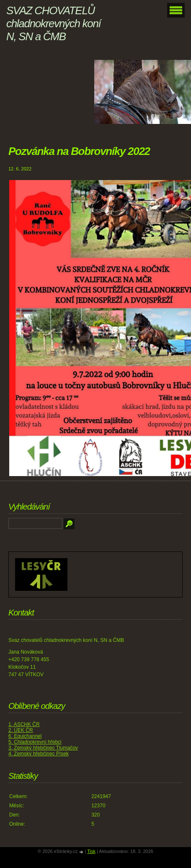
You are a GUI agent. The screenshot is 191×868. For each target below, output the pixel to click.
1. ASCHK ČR (24, 724)
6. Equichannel (25, 736)
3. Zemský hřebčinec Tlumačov (43, 748)
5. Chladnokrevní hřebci (35, 742)
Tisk (91, 851)
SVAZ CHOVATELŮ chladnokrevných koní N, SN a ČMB (53, 23)
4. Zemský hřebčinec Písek (39, 754)
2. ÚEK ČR (21, 730)
